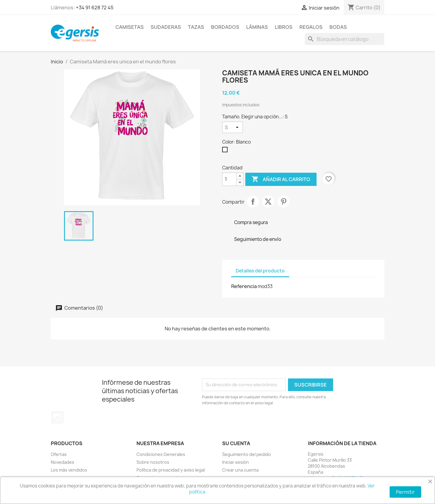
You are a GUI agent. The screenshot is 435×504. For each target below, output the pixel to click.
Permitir (405, 492)
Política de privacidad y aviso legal (171, 470)
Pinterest (283, 202)
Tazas (196, 27)
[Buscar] (345, 39)
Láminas (257, 27)
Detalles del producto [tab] (260, 271)
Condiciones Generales (161, 454)
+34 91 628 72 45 (95, 8)
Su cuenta (236, 443)
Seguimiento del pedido (247, 454)
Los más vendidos (69, 470)
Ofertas (59, 454)
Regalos (311, 27)
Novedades (63, 462)
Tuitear (268, 202)
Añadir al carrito (281, 179)
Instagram (57, 417)
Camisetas (130, 27)
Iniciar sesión (236, 462)
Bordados (225, 27)
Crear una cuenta (240, 470)
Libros (284, 27)
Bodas (338, 27)
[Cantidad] (229, 179)
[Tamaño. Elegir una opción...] (233, 127)
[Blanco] (226, 151)
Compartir (253, 202)
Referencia (244, 286)
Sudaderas (166, 27)
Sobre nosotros (153, 462)
